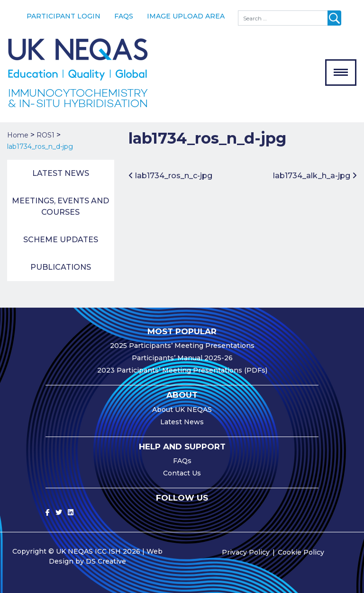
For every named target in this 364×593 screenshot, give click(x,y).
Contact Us (182, 473)
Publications (61, 267)
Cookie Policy (301, 552)
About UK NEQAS (182, 410)
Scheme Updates (61, 240)
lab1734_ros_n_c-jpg (170, 176)
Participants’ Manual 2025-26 (182, 358)
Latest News (61, 173)
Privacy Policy (246, 552)
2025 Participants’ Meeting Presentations (182, 346)
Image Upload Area (186, 16)
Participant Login (64, 16)
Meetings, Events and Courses (60, 206)
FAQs (124, 16)
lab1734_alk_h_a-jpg (315, 176)
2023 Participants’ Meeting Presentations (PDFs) (182, 370)
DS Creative (106, 561)
